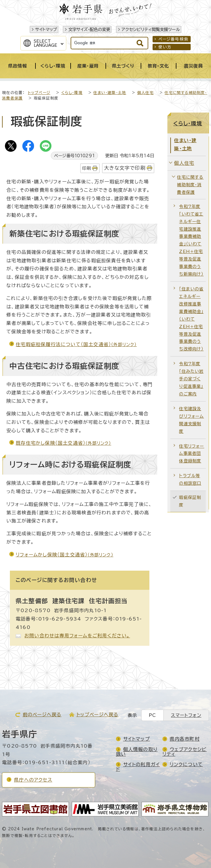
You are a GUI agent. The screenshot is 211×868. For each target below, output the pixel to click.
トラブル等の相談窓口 (190, 479)
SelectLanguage (45, 43)
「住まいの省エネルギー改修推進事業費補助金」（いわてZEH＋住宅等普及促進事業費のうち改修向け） (191, 319)
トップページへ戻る (98, 715)
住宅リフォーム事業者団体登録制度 (192, 454)
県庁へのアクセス (33, 780)
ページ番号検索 (173, 39)
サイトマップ (46, 29)
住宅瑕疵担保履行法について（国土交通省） (76, 344)
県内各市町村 (185, 739)
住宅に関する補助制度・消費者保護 (190, 185)
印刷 (87, 168)
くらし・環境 (72, 93)
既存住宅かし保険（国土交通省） (63, 443)
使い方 (165, 47)
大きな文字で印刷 (125, 168)
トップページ (39, 93)
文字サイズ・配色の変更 (89, 29)
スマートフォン (186, 715)
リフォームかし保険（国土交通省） (65, 555)
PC (152, 715)
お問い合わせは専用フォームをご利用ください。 (77, 636)
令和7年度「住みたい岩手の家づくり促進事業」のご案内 (191, 379)
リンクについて (186, 764)
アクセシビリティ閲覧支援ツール (151, 29)
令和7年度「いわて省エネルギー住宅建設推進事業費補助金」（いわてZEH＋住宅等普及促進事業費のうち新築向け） (191, 240)
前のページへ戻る (42, 715)
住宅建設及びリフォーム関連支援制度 (191, 420)
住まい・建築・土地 (110, 93)
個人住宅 (145, 93)
